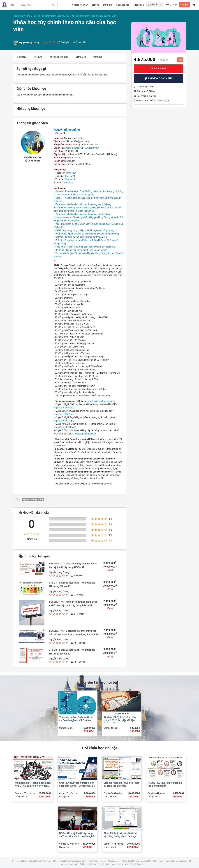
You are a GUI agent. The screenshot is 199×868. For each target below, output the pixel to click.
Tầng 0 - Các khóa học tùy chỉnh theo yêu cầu (49, 16)
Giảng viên (81, 57)
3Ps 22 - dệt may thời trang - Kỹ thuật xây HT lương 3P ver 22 (72, 652)
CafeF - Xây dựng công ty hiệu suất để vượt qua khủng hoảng (85, 230)
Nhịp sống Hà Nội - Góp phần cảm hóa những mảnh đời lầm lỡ (85, 247)
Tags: (18, 499)
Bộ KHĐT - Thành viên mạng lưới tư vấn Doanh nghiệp (81, 250)
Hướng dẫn (138, 5)
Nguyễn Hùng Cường (67, 130)
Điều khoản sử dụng (114, 864)
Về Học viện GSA (80, 5)
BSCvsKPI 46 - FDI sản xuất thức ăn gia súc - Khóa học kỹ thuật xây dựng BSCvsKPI (73, 604)
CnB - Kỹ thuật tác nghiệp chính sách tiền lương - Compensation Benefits (77, 786)
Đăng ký (185, 5)
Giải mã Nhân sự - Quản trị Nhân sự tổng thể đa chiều (121, 784)
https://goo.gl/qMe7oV (65, 427)
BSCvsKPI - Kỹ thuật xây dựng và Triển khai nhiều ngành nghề (77, 835)
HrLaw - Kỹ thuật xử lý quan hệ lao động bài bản (165, 784)
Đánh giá (98, 57)
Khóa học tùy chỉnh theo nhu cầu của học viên (94, 16)
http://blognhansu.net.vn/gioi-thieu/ (82, 148)
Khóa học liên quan (59, 57)
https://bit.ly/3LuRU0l (85, 434)
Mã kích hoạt (155, 5)
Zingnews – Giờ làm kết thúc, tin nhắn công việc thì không (83, 204)
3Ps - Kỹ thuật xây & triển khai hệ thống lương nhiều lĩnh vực (120, 835)
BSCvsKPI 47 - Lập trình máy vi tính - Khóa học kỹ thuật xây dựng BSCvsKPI (73, 565)
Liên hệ (96, 5)
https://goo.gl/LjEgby (64, 421)
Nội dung (38, 57)
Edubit (140, 864)
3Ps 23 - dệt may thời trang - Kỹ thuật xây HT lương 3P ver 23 (72, 585)
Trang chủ (108, 5)
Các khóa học (123, 5)
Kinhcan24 (71, 173)
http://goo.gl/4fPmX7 (64, 414)
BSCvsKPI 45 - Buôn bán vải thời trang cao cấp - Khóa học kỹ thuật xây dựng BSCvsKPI (74, 633)
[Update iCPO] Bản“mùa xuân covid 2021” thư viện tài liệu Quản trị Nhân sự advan (120, 720)
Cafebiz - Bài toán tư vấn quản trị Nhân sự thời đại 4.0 (81, 237)
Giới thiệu (22, 57)
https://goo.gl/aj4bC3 (64, 408)
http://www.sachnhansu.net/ (101, 401)
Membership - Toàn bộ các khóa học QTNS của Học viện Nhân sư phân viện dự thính (33, 786)
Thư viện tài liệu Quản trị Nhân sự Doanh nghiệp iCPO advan (76, 719)
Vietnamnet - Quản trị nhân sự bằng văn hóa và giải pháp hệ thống (87, 234)
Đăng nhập (171, 5)
